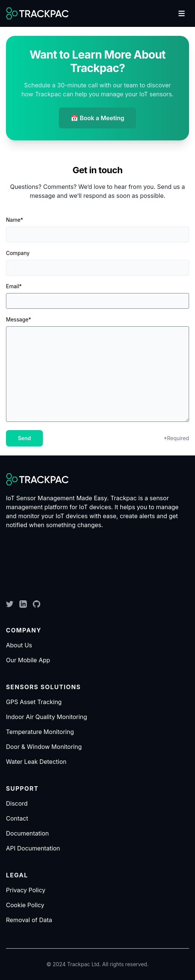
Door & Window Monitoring (44, 747)
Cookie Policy (25, 905)
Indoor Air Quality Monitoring (47, 717)
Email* (14, 286)
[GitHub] (37, 604)
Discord (17, 803)
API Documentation (33, 848)
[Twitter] (10, 604)
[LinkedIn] (23, 604)
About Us (19, 645)
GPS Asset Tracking (34, 702)
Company (18, 253)
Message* (18, 319)
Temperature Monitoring (40, 732)
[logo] (37, 13)
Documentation (27, 833)
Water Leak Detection (36, 762)
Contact (17, 818)
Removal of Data (29, 920)
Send (24, 438)
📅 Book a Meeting (98, 118)
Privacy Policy (26, 890)
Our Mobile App (28, 660)
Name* (15, 220)
